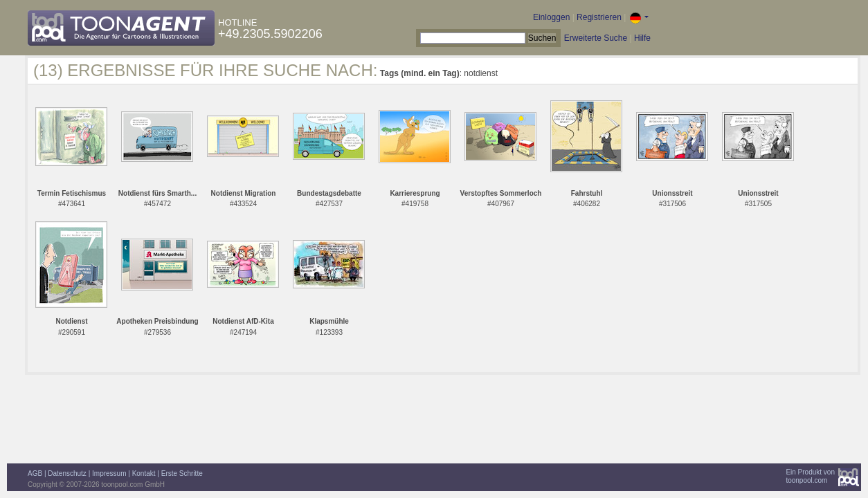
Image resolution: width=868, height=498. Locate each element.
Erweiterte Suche (596, 38)
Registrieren (599, 17)
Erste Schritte (182, 473)
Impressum (109, 473)
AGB (35, 473)
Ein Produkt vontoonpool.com (810, 476)
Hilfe (642, 38)
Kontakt (144, 473)
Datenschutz (67, 473)
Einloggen (551, 17)
